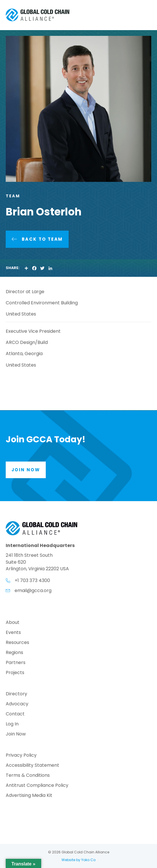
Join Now (16, 734)
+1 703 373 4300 (32, 580)
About (13, 623)
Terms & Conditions (28, 776)
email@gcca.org (33, 590)
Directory (16, 694)
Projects (15, 673)
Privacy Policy (21, 756)
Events (13, 633)
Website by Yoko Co (78, 860)
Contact (15, 714)
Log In (12, 724)
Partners (16, 663)
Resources (17, 643)
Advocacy (17, 704)
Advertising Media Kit (29, 796)
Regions (14, 653)
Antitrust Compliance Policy (37, 786)
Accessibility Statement (32, 766)
